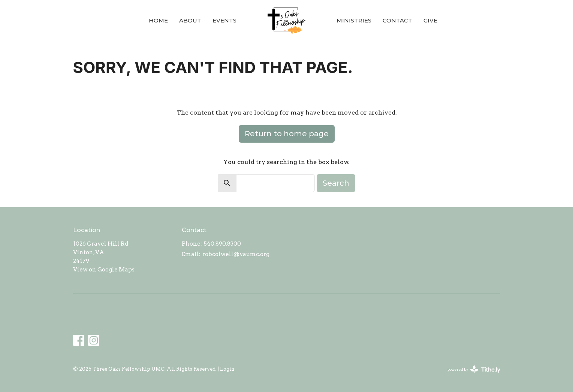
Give (430, 20)
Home (158, 20)
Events (224, 20)
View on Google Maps (104, 270)
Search (336, 183)
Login (227, 369)
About (190, 20)
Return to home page (287, 134)
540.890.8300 (222, 244)
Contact (397, 20)
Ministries (354, 20)
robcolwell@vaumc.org (236, 254)
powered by (474, 369)
